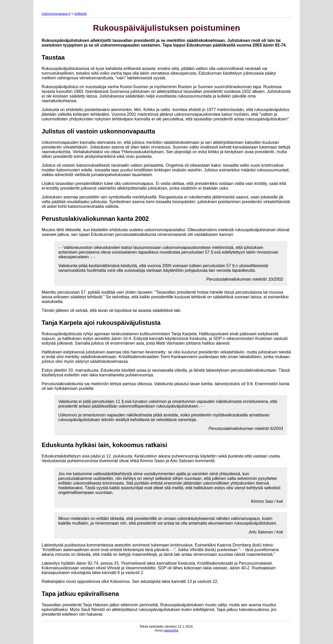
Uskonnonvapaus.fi (56, 14)
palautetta (171, 630)
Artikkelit (80, 14)
